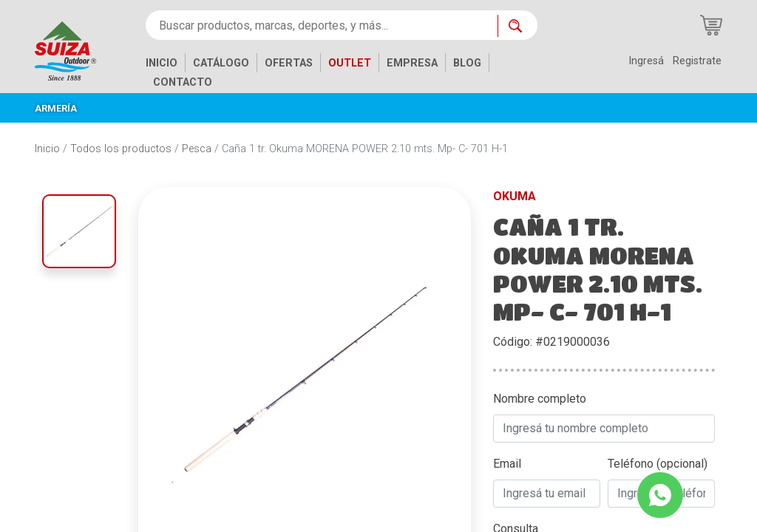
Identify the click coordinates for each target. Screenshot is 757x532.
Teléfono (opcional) (658, 464)
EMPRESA (412, 63)
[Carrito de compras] (711, 25)
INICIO (162, 63)
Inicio (47, 149)
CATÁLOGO (221, 63)
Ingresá (646, 61)
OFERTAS (289, 63)
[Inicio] (77, 50)
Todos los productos (121, 149)
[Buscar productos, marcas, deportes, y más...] (322, 25)
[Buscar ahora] (517, 26)
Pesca (197, 149)
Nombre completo (540, 399)
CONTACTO (183, 82)
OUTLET (350, 63)
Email (507, 464)
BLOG (467, 63)
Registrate (697, 61)
